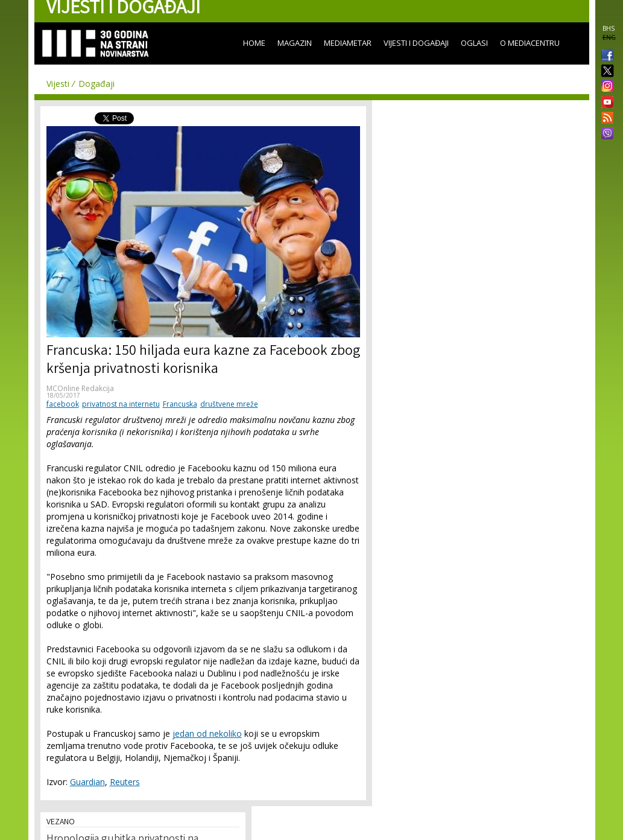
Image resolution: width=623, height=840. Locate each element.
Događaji (96, 84)
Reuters (125, 782)
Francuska (180, 404)
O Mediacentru (530, 43)
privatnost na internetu (121, 404)
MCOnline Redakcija (80, 388)
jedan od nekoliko (207, 733)
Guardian (87, 782)
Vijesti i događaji (416, 43)
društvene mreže (229, 404)
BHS (609, 28)
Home (254, 43)
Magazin (295, 43)
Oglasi (474, 43)
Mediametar (348, 43)
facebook (63, 404)
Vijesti (58, 84)
